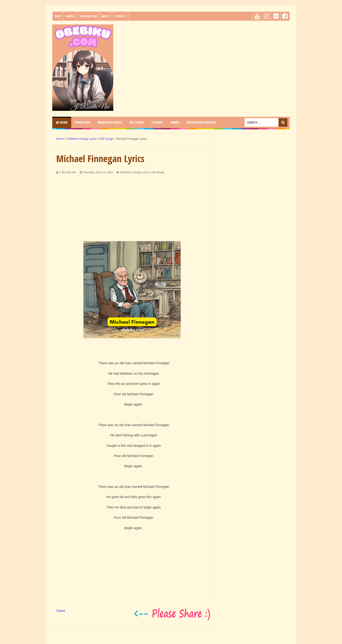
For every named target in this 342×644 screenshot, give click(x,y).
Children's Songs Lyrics (135, 172)
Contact (120, 16)
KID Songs (158, 172)
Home (62, 122)
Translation (88, 16)
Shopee (70, 16)
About (106, 16)
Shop (58, 16)
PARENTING (83, 122)
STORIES (157, 122)
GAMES (175, 122)
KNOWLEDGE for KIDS (201, 122)
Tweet (60, 611)
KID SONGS (137, 122)
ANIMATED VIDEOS (110, 122)
